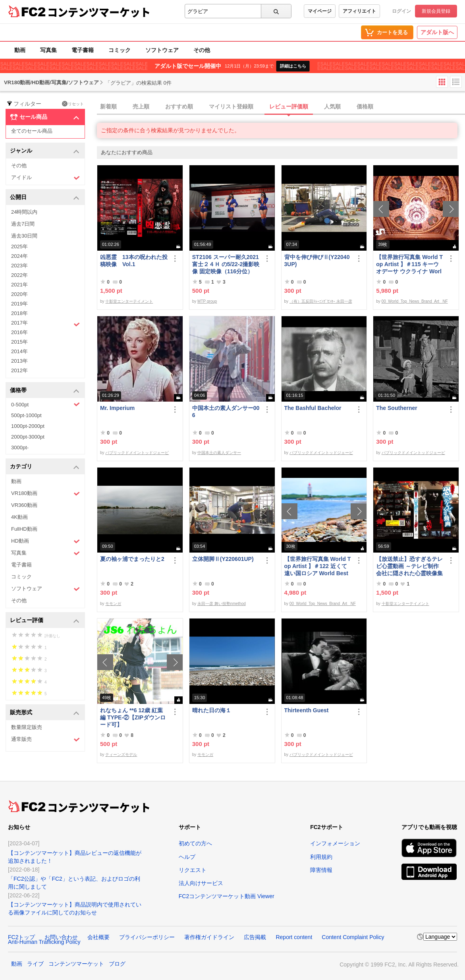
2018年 (19, 313)
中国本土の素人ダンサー (219, 453)
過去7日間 (23, 224)
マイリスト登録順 (231, 106)
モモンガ (113, 604)
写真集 (48, 50)
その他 (202, 50)
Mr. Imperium (117, 408)
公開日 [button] (45, 198)
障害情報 (321, 870)
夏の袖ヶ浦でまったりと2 (132, 559)
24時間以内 (24, 212)
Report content (294, 937)
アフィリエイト (359, 11)
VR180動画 (45, 494)
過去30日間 (24, 236)
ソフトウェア (162, 50)
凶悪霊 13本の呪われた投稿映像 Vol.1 (134, 261)
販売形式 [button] (45, 713)
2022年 (19, 275)
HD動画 (45, 541)
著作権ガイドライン (209, 937)
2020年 (19, 294)
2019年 (19, 304)
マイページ (320, 11)
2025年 (19, 246)
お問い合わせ (61, 937)
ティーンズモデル (121, 755)
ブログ (117, 964)
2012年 (19, 370)
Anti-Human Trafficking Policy (44, 942)
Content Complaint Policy (353, 937)
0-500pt (45, 404)
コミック (120, 50)
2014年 (19, 351)
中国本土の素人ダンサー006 (226, 412)
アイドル (45, 178)
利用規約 (321, 857)
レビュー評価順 (289, 106)
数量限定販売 (27, 727)
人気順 (332, 106)
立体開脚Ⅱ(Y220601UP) (223, 559)
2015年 (19, 342)
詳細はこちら (293, 66)
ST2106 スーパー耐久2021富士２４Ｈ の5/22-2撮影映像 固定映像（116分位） (226, 264)
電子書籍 (83, 50)
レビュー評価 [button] (45, 621)
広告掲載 (255, 937)
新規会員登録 (436, 11)
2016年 (19, 332)
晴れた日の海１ (212, 710)
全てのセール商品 (32, 131)
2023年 (19, 266)
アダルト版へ (437, 32)
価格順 (365, 106)
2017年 (45, 324)
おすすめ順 (179, 106)
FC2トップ (21, 937)
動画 (20, 50)
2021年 (19, 285)
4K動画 (19, 517)
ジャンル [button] (45, 151)
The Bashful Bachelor (313, 408)
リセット (73, 104)
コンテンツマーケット (99, 12)
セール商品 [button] (45, 117)
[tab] (281, 107)
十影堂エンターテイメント (129, 301)
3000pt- (20, 447)
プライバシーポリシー (147, 937)
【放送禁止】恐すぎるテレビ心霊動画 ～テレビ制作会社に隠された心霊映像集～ (409, 566)
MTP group (207, 301)
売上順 (141, 106)
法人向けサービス (201, 883)
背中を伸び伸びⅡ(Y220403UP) (317, 261)
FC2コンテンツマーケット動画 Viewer (227, 896)
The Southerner (397, 408)
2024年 (19, 256)
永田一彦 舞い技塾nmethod (222, 604)
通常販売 (45, 739)
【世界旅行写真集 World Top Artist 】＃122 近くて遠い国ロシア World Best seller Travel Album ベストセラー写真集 (318, 566)
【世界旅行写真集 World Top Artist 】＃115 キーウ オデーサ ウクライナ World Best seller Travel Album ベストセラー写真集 (409, 264)
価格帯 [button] (45, 391)
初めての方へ (195, 843)
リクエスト (193, 870)
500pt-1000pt (26, 415)
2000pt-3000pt (28, 437)
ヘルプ (187, 857)
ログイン (401, 11)
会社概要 (98, 937)
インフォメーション (335, 843)
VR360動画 (24, 505)
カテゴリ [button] (45, 467)
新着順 (108, 106)
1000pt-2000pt (28, 426)
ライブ (35, 964)
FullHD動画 (24, 529)
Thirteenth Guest (307, 710)
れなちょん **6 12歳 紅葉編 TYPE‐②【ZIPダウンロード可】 (133, 717)
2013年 (19, 361)
